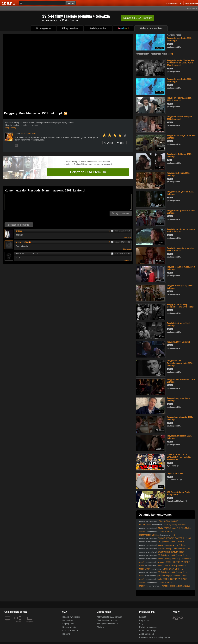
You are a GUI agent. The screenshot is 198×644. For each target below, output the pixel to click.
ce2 (173, 535)
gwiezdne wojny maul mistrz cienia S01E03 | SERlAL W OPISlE (163, 577)
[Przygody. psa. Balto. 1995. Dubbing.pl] (151, 42)
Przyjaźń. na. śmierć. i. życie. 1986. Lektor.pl (180, 249)
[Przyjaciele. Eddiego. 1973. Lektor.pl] (151, 161)
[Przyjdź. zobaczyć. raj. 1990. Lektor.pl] (151, 293)
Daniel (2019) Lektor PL (173, 569)
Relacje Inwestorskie (71, 617)
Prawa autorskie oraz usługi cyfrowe (155, 637)
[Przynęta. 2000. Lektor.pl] (151, 349)
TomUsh (142, 532)
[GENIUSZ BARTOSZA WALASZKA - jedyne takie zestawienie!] (151, 462)
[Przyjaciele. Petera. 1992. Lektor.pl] (151, 180)
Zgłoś (121, 143)
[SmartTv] (21, 623)
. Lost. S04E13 (165, 532)
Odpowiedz (127, 238)
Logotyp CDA (68, 624)
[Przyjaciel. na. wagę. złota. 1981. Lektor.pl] (151, 143)
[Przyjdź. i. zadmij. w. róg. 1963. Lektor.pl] (151, 274)
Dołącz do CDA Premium (88, 172)
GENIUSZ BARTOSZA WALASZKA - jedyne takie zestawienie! (179, 457)
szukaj (71, 3)
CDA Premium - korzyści (107, 620)
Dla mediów (68, 620)
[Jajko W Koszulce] (151, 480)
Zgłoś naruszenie (147, 634)
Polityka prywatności (148, 627)
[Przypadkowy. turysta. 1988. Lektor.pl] (151, 424)
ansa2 (141, 562)
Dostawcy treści (69, 627)
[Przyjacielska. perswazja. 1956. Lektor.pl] (151, 218)
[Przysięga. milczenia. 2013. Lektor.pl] (151, 443)
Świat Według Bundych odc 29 (171, 552)
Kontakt (143, 617)
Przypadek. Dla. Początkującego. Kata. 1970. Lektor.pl (180, 363)
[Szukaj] (42, 3)
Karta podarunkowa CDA (108, 624)
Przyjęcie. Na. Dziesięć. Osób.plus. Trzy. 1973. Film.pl (181, 306)
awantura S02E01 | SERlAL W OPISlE (174, 562)
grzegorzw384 (23, 242)
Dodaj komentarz (121, 213)
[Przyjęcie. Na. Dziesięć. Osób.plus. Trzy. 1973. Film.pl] (151, 311)
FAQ (141, 624)
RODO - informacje (148, 631)
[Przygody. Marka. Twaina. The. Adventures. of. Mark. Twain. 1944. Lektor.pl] (151, 67)
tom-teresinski (145, 525)
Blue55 (19, 231)
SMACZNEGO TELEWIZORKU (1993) (175, 538)
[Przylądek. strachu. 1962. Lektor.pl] (151, 330)
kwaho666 (143, 586)
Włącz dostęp (11, 128)
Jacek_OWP (144, 569)
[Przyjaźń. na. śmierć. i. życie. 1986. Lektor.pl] (151, 255)
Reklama (66, 634)
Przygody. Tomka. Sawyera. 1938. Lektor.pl (180, 118)
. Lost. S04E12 (165, 582)
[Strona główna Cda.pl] (9, 3)
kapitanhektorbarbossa (149, 535)
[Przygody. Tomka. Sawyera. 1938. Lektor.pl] (151, 124)
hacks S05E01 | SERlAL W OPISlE (172, 579)
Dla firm (100, 627)
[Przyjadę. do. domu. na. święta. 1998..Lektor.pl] (151, 236)
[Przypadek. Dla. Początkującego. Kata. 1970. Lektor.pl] (151, 368)
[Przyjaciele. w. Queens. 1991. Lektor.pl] (151, 199)
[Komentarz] (68, 202)
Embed (108, 143)
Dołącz (138, 18)
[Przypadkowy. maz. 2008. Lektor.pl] (151, 405)
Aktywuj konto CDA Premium (109, 617)
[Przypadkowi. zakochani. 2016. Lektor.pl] (151, 387)
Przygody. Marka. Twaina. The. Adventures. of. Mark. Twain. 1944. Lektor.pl (181, 63)
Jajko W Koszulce (175, 473)
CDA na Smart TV (70, 631)
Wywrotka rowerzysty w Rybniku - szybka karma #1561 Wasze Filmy (163, 546)
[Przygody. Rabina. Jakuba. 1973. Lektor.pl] (151, 105)
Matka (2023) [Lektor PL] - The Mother (175, 528)
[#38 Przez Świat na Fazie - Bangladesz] (151, 499)
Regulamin (144, 620)
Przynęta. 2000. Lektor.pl (178, 342)
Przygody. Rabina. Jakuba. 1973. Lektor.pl (179, 99)
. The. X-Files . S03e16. (168, 521)
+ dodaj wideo (192, 8)
